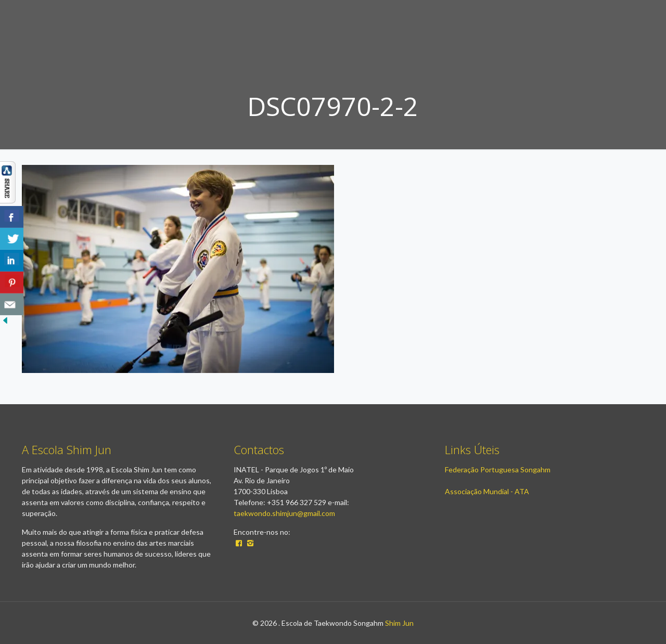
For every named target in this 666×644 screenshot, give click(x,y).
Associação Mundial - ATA (487, 491)
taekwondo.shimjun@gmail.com (284, 513)
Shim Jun (399, 623)
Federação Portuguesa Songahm (498, 469)
